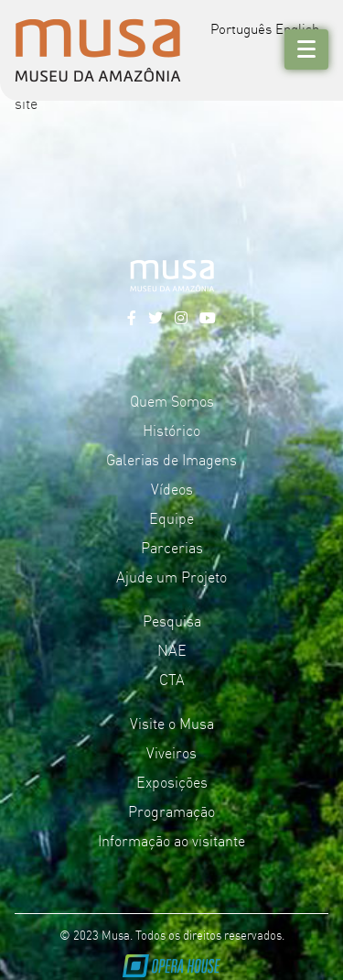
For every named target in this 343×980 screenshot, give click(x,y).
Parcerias (172, 547)
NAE (172, 649)
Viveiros (171, 752)
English (297, 28)
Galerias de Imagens (171, 459)
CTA (172, 679)
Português (241, 28)
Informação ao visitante (171, 840)
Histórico (171, 430)
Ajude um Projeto (171, 576)
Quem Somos (172, 400)
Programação (171, 811)
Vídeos (172, 488)
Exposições (172, 781)
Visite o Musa (172, 723)
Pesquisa (172, 620)
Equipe (171, 517)
